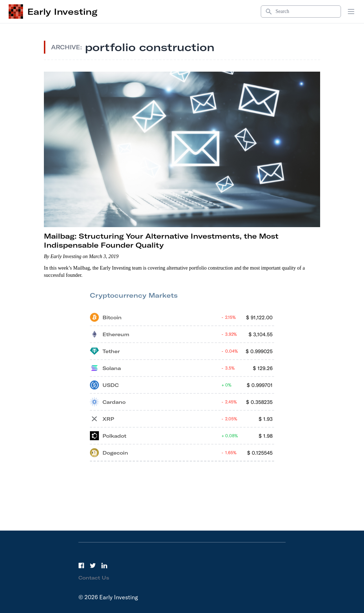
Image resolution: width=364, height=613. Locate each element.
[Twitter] (93, 565)
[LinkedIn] (104, 565)
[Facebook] (81, 565)
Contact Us (94, 578)
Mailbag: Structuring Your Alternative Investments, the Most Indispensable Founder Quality (161, 240)
